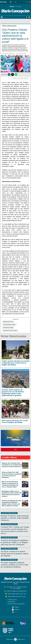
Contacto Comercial (12, 600)
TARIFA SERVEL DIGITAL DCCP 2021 (17, 594)
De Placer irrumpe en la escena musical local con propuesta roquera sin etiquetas (15, 554)
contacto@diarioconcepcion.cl (17, 591)
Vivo (15, 450)
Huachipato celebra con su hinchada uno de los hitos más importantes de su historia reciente (12, 494)
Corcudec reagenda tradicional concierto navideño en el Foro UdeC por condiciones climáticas (15, 565)
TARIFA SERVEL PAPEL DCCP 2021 (17, 597)
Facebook (15, 610)
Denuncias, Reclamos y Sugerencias (16, 604)
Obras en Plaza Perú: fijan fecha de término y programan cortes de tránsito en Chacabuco (12, 475)
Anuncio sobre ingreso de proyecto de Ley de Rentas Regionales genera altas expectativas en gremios (13, 393)
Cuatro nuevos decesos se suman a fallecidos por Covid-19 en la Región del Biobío (15, 363)
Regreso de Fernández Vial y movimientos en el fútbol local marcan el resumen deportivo (12, 465)
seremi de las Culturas (10, 331)
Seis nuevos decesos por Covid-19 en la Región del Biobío (15, 421)
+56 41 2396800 (17, 588)
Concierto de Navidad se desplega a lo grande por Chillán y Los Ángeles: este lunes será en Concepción (15, 542)
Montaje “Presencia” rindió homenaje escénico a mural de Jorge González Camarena (15, 518)
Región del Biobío (8, 328)
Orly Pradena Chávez (9, 325)
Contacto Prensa (11, 602)
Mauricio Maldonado (10, 54)
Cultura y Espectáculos (9, 513)
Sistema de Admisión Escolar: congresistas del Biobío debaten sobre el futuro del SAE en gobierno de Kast (11, 503)
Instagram (16, 607)
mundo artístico (8, 322)
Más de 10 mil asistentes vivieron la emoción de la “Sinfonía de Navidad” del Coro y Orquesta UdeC (10, 484)
